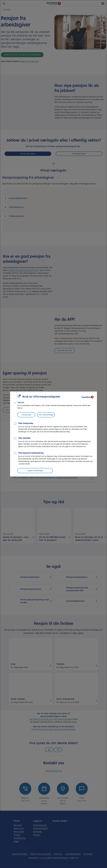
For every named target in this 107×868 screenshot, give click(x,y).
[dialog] (53, 434)
